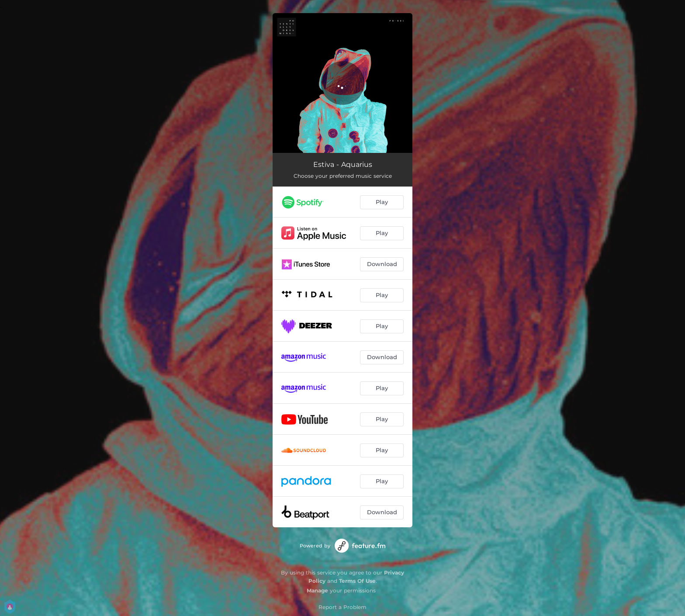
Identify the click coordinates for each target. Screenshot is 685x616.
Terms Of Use (357, 581)
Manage (317, 590)
